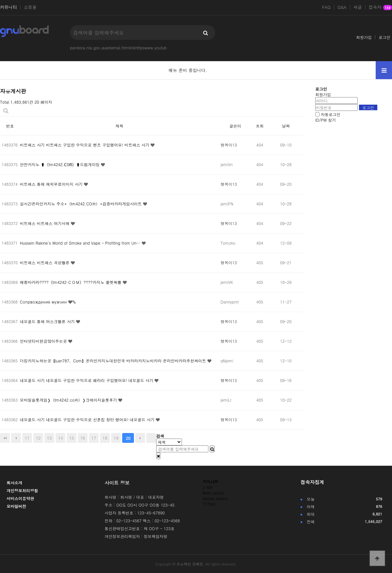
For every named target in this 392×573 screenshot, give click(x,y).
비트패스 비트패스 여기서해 (45, 223)
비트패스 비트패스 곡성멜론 (45, 262)
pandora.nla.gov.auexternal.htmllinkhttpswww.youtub (118, 48)
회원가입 (364, 37)
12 (38, 438)
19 (116, 438)
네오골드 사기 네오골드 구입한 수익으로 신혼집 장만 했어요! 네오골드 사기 (88, 419)
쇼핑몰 (30, 7)
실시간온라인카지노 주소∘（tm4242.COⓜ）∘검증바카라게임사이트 (82, 204)
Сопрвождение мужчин (44, 302)
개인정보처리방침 (22, 490)
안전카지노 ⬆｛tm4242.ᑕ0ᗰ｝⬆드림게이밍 (60, 164)
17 (94, 438)
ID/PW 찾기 (326, 120)
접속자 (380, 8)
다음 (140, 438)
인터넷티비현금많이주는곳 (44, 341)
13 (49, 438)
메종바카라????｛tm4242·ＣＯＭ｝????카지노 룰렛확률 (71, 282)
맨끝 (151, 438)
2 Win (208, 487)
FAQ (326, 7)
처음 (5, 438)
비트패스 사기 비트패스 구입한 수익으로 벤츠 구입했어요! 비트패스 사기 (85, 145)
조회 (260, 126)
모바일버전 (16, 506)
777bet (209, 504)
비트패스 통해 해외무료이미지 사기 (52, 184)
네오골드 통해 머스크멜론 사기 (48, 321)
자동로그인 (331, 114)
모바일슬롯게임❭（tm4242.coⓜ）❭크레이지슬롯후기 (69, 400)
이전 (16, 438)
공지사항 (210, 482)
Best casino (213, 493)
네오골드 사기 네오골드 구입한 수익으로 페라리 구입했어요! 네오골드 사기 (87, 380)
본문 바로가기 (0, 0)
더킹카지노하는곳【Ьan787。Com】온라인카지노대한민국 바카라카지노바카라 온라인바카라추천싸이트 (114, 361)
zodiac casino (215, 498)
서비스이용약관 (20, 498)
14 (61, 438)
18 (105, 438)
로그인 (384, 37)
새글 (358, 7)
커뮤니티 (8, 7)
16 (83, 438)
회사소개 (14, 483)
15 (72, 438)
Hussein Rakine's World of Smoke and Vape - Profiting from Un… (81, 243)
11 (27, 438)
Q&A (342, 7)
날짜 (286, 126)
